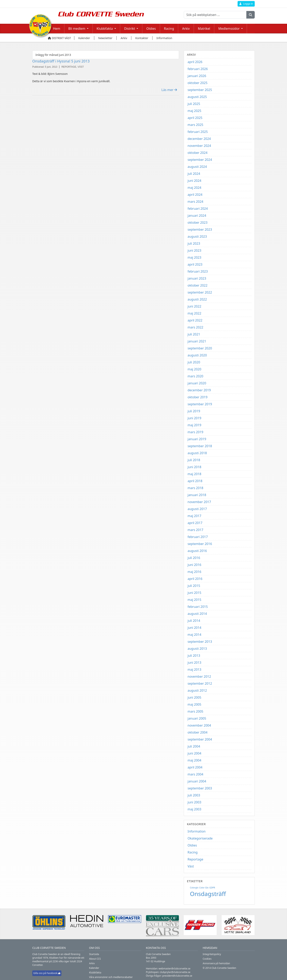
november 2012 (199, 676)
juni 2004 (194, 753)
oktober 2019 (198, 397)
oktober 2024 (198, 153)
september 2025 (200, 90)
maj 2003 (194, 809)
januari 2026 (197, 76)
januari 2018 (197, 495)
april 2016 (195, 579)
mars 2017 (195, 530)
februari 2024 (198, 209)
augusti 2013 (197, 649)
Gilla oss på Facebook (47, 973)
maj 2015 (194, 600)
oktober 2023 (198, 223)
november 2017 (199, 502)
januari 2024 (197, 216)
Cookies (207, 959)
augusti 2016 (197, 551)
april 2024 (195, 195)
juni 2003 (194, 802)
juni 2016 (194, 565)
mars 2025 (195, 125)
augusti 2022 (197, 299)
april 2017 (195, 523)
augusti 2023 (197, 236)
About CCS (95, 959)
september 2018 (200, 446)
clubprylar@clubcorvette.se (175, 972)
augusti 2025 (197, 97)
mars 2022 (195, 327)
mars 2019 (195, 432)
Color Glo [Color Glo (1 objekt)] (204, 888)
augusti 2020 (197, 355)
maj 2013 (194, 669)
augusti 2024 (197, 167)
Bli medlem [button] (77, 29)
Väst (191, 866)
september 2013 (200, 642)
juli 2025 (194, 104)
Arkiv (186, 29)
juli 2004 (194, 746)
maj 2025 (194, 111)
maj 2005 (194, 704)
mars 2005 (195, 711)
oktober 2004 (198, 732)
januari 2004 (197, 781)
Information (197, 831)
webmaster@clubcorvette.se (175, 969)
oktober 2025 (198, 83)
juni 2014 (194, 628)
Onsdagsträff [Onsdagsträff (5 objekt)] (208, 894)
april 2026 (195, 62)
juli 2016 (194, 558)
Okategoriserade (200, 838)
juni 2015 (194, 593)
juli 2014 (194, 621)
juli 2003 (194, 795)
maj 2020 (194, 369)
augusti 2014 (197, 614)
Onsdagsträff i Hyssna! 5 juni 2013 (61, 61)
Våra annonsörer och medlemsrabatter (111, 977)
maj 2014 (194, 635)
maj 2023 (194, 257)
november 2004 (199, 725)
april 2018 (195, 481)
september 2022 (200, 292)
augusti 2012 (197, 690)
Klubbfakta (95, 973)
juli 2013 (194, 656)
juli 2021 (194, 334)
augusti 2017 (197, 509)
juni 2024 (194, 181)
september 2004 (200, 739)
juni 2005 (194, 697)
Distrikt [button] (130, 29)
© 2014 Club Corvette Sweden (219, 968)
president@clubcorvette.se (177, 976)
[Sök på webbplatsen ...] (215, 15)
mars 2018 (195, 488)
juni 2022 (194, 306)
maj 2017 (194, 516)
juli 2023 (194, 243)
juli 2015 (194, 586)
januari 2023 (197, 278)
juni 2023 (194, 250)
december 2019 (199, 390)
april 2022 (195, 320)
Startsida (94, 954)
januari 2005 (197, 718)
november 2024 (199, 146)
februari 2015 (198, 607)
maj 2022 (194, 313)
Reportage (195, 859)
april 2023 (195, 264)
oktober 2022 (198, 285)
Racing (169, 29)
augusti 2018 (197, 453)
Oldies (151, 29)
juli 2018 (194, 460)
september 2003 (200, 788)
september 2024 (200, 160)
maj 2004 (194, 760)
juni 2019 (194, 418)
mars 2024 (195, 202)
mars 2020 (195, 376)
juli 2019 (194, 411)
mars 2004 (195, 774)
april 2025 (195, 118)
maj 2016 (194, 572)
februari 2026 (198, 69)
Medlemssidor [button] (229, 29)
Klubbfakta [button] (105, 29)
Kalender (94, 968)
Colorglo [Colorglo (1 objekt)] (194, 888)
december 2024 (199, 139)
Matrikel (204, 29)
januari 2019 (197, 439)
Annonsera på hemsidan (216, 963)
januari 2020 (197, 383)
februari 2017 (198, 537)
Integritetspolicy (212, 954)
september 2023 (200, 229)
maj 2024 (194, 188)
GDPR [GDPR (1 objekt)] (212, 888)
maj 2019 (194, 425)
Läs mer (169, 90)
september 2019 (200, 404)
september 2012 (200, 683)
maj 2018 (194, 474)
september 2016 (200, 544)
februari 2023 (198, 271)
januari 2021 (197, 341)
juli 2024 (194, 174)
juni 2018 (194, 467)
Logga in (246, 4)
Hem (57, 29)
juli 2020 (194, 362)
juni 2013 (194, 663)
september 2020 (200, 348)
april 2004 (195, 767)
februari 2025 (198, 132)
